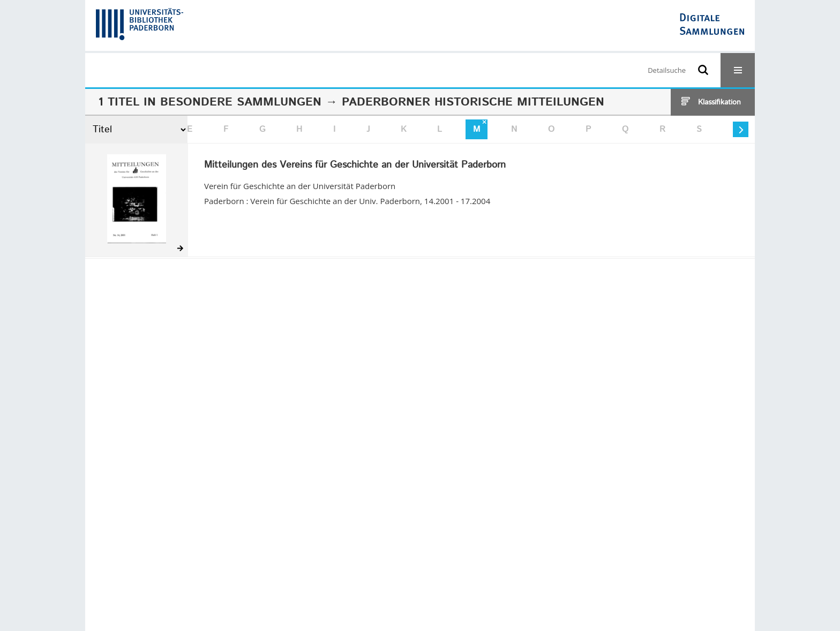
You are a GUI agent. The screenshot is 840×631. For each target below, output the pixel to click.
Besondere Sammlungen (241, 102)
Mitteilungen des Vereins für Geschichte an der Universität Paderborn (355, 166)
